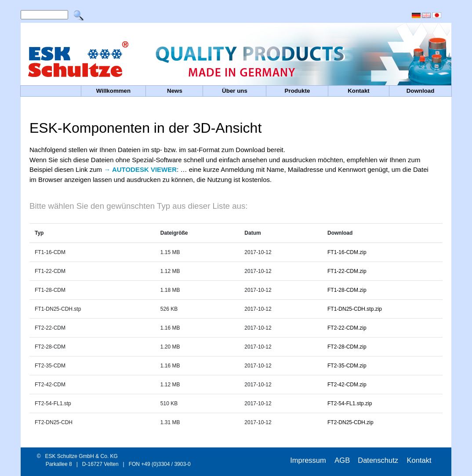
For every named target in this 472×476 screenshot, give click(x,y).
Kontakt (419, 460)
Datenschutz (379, 460)
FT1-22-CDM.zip (347, 271)
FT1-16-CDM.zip (347, 252)
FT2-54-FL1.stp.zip (350, 403)
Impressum (309, 460)
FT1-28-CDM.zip (347, 290)
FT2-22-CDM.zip (347, 328)
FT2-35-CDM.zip (347, 366)
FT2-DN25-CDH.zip (350, 422)
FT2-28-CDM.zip (347, 347)
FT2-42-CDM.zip (347, 385)
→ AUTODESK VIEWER (140, 169)
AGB (342, 460)
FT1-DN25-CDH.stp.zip (355, 309)
